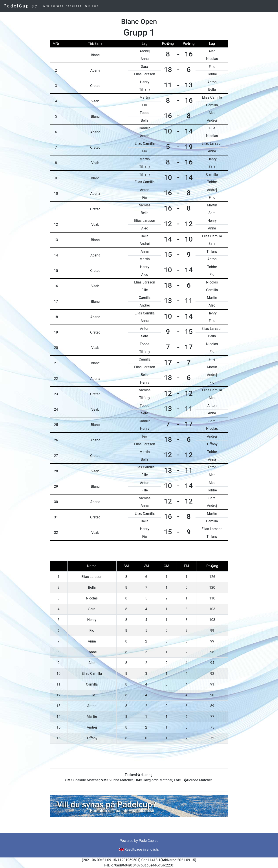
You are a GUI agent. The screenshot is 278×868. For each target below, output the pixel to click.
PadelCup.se (21, 6)
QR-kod (92, 6)
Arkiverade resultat (62, 6)
